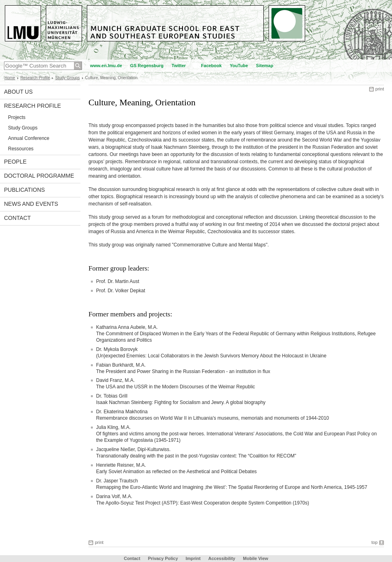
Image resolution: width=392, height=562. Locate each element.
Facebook (211, 66)
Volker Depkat (130, 291)
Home (10, 78)
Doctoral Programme (39, 176)
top (375, 542)
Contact (17, 218)
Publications (25, 190)
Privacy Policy (163, 558)
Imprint (193, 558)
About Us (18, 92)
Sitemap (265, 66)
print (380, 89)
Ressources (21, 149)
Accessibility (222, 558)
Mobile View (256, 558)
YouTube (239, 66)
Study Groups (67, 78)
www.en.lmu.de (106, 66)
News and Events (31, 204)
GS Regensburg (147, 66)
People (15, 162)
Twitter (179, 66)
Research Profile (35, 78)
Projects (17, 117)
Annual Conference (29, 138)
